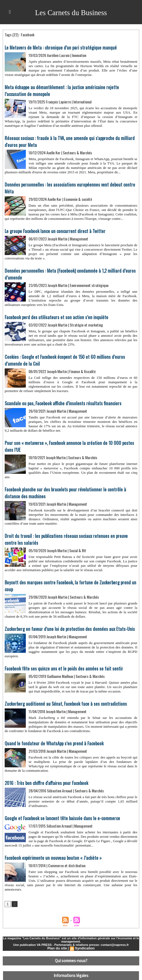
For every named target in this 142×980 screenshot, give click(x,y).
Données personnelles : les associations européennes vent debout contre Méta (70, 183)
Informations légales (71, 959)
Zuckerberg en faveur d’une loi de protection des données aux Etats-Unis (66, 616)
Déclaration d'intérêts (71, 973)
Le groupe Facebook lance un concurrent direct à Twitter (52, 222)
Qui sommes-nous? (71, 946)
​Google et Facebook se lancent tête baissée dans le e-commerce (59, 804)
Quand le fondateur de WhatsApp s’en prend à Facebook (51, 730)
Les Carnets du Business (71, 12)
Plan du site (58, 934)
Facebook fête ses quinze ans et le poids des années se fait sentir (60, 655)
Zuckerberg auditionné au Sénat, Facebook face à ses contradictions (62, 690)
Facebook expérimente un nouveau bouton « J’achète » (50, 843)
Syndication (84, 934)
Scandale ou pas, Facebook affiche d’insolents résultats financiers (60, 393)
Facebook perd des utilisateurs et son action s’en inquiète (53, 308)
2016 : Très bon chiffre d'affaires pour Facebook (44, 769)
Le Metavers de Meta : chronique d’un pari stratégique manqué (58, 47)
